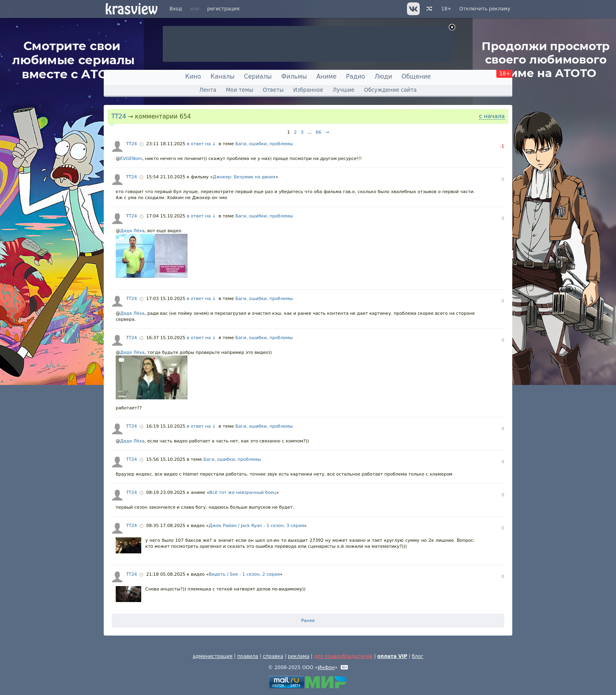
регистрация (223, 9)
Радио (355, 77)
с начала (492, 116)
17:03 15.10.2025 (166, 299)
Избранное (308, 90)
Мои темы (239, 90)
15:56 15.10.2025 (166, 459)
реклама (299, 656)
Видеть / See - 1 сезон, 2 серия (244, 574)
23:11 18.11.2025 (166, 144)
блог (418, 656)
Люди (383, 77)
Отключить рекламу (485, 9)
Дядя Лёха (132, 231)
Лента (208, 90)
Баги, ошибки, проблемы (264, 144)
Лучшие (344, 90)
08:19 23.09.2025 (166, 493)
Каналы (222, 77)
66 (318, 132)
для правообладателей (343, 656)
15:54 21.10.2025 (166, 177)
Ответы (273, 90)
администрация (213, 656)
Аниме (326, 77)
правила (248, 656)
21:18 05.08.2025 (166, 574)
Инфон (326, 667)
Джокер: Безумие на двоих (244, 177)
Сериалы (258, 77)
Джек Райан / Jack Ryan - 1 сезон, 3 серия (256, 526)
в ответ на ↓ (201, 144)
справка (273, 656)
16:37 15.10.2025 (166, 338)
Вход (176, 9)
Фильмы (294, 77)
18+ (446, 9)
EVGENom (131, 159)
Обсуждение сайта (391, 90)
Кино (193, 77)
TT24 (119, 116)
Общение (416, 77)
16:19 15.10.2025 (166, 426)
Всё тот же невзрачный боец (243, 493)
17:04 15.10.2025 (166, 216)
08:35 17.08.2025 (166, 526)
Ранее (308, 621)
